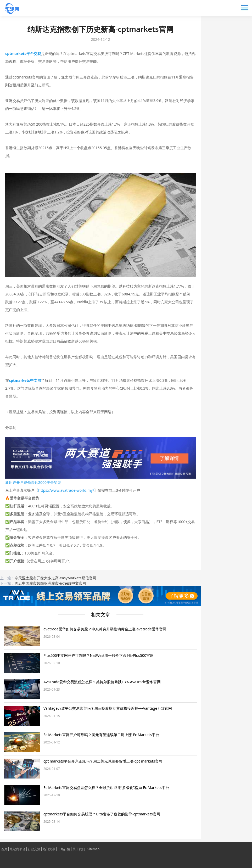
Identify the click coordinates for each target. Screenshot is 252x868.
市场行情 (64, 849)
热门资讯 (49, 849)
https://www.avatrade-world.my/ (66, 490)
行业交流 (34, 849)
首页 (4, 849)
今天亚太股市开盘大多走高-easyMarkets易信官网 (55, 578)
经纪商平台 (18, 849)
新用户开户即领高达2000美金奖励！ (35, 482)
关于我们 (79, 849)
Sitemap (93, 849)
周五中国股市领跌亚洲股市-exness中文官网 (51, 583)
